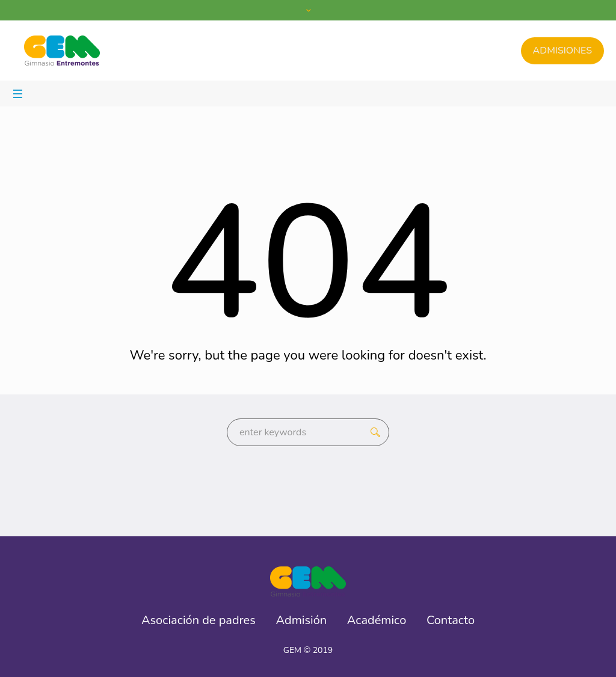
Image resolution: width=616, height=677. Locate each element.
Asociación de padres (199, 620)
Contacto (451, 620)
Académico (377, 620)
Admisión (302, 620)
